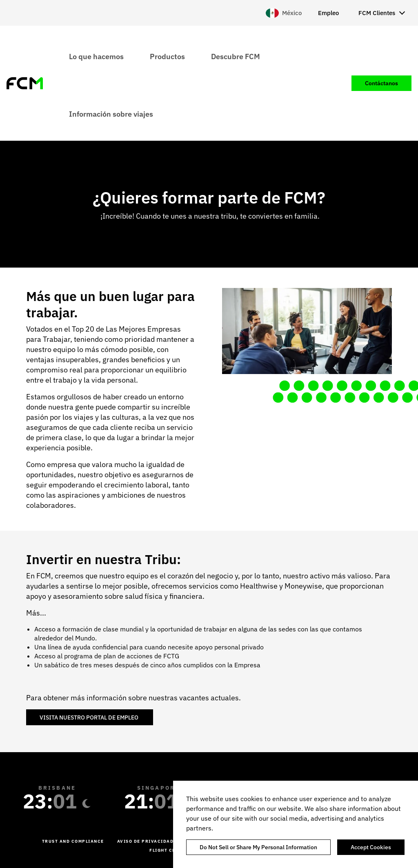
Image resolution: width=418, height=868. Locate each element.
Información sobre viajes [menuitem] (111, 114)
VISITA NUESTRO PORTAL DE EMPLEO (90, 717)
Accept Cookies (371, 847)
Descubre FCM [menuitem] (236, 56)
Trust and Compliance (73, 841)
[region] (296, 824)
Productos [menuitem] (167, 56)
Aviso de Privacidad (146, 841)
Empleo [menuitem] (328, 13)
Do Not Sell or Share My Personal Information (258, 847)
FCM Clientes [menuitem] (377, 13)
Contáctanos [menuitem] (381, 83)
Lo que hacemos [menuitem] (96, 56)
